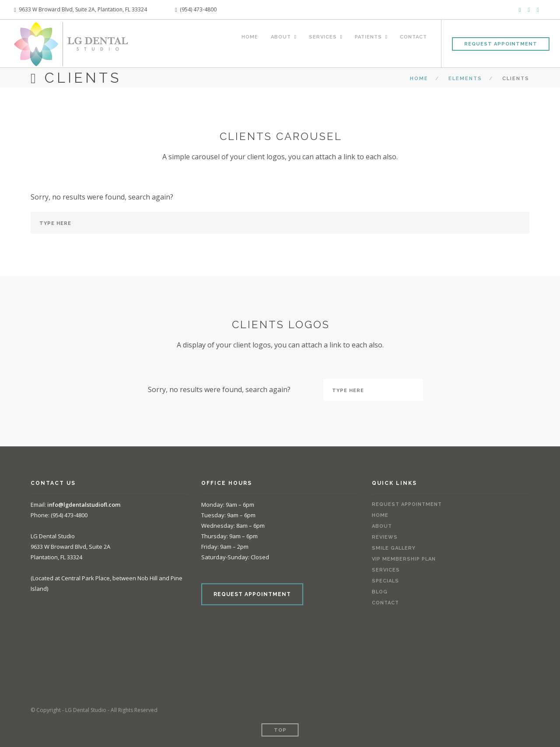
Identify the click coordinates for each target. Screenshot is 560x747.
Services (315, 42)
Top (280, 730)
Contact (413, 42)
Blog (380, 592)
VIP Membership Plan (404, 559)
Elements (465, 79)
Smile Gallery (394, 549)
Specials (385, 581)
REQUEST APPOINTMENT (252, 594)
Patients (364, 42)
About (269, 42)
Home (237, 42)
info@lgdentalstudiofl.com (84, 505)
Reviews (385, 538)
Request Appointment (501, 44)
